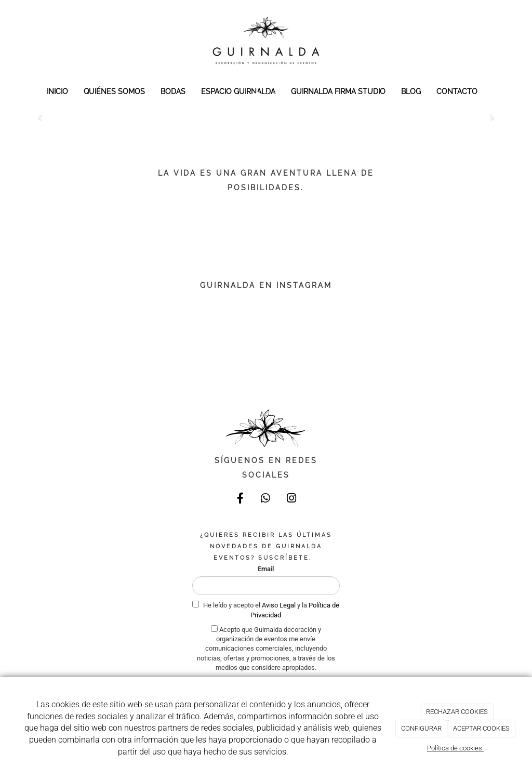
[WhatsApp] (266, 499)
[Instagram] (291, 499)
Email (266, 569)
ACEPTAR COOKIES (481, 728)
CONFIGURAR (421, 728)
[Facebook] (241, 499)
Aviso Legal (280, 605)
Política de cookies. (455, 748)
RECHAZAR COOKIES (457, 712)
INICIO (57, 91)
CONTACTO (457, 91)
